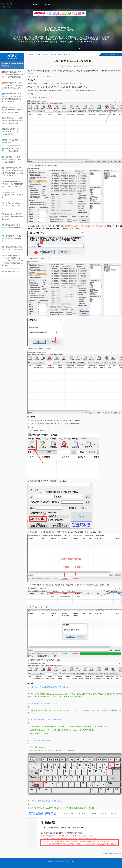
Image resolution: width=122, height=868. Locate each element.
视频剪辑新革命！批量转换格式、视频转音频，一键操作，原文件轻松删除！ (11, 159)
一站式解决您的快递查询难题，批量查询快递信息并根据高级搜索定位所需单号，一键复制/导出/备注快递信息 (12, 172)
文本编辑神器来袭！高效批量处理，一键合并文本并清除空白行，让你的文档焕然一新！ (12, 184)
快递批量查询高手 (61, 29)
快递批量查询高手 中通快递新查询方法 (12, 65)
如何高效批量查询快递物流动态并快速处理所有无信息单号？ (12, 195)
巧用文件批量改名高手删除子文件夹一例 (12, 141)
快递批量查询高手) (116, 854)
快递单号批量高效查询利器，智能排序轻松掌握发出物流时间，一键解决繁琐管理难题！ (12, 74)
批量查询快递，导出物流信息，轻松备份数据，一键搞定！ (11, 206)
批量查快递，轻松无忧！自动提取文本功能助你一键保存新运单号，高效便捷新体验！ (12, 110)
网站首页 (36, 5)
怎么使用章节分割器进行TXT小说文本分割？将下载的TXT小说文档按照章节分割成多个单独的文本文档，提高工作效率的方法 (12, 260)
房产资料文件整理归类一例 (11, 273)
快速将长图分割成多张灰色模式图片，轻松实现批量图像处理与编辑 (12, 217)
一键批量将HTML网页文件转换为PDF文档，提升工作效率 (12, 248)
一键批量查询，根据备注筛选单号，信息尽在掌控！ (12, 150)
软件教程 (48, 5)
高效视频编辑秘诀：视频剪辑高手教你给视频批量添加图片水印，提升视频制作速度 (12, 121)
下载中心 (59, 5)
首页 (39, 54)
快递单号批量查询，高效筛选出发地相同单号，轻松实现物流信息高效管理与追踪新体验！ (12, 85)
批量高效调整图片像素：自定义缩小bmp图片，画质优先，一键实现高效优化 (12, 132)
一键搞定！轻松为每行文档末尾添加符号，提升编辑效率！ (11, 239)
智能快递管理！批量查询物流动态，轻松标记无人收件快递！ (12, 228)
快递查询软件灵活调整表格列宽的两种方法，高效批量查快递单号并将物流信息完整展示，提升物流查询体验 (12, 98)
